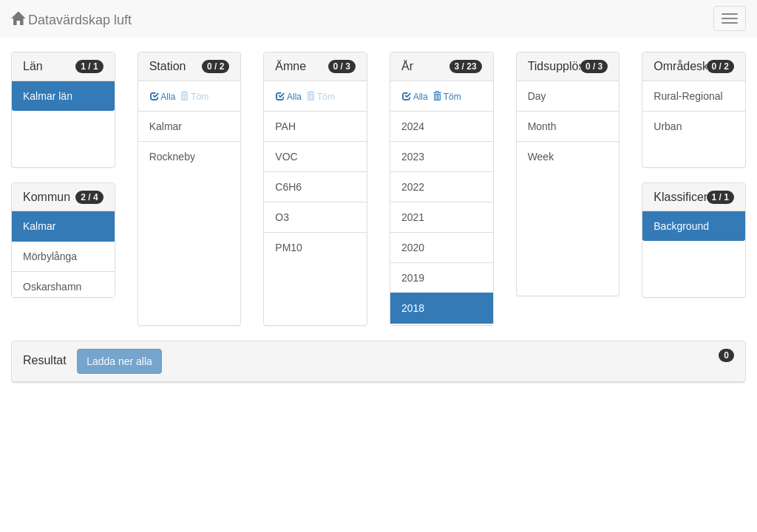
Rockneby (172, 157)
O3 (282, 217)
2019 (413, 278)
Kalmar (39, 226)
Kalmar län (48, 96)
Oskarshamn (52, 287)
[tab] (378, 362)
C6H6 (288, 187)
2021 (413, 217)
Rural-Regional (688, 96)
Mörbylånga (50, 256)
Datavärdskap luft (71, 20)
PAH (285, 126)
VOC (286, 157)
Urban (668, 126)
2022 (413, 187)
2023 (413, 157)
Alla (163, 97)
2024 (413, 126)
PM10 (289, 248)
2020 (413, 248)
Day (537, 96)
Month (542, 126)
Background (681, 226)
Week (541, 157)
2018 (413, 308)
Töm (447, 97)
